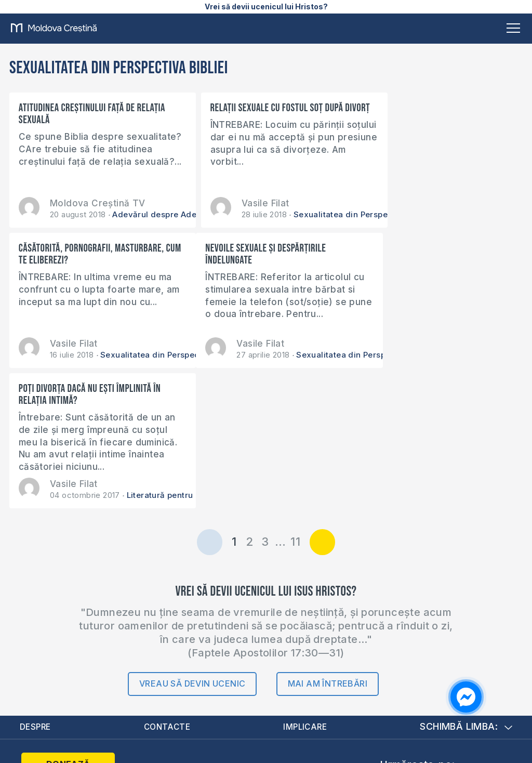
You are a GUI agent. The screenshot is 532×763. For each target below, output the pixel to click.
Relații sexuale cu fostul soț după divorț (258, 114)
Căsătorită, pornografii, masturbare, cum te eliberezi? (436, 114)
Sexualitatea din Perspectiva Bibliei (344, 214)
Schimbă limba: (466, 587)
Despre (36, 587)
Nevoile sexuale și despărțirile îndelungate (79, 254)
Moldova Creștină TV (98, 203)
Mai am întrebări (328, 544)
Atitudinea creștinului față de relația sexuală (92, 114)
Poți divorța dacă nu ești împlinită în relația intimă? (262, 254)
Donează (63, 625)
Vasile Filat (246, 203)
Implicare (306, 587)
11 (295, 401)
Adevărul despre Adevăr (161, 214)
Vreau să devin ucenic (192, 544)
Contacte (168, 587)
